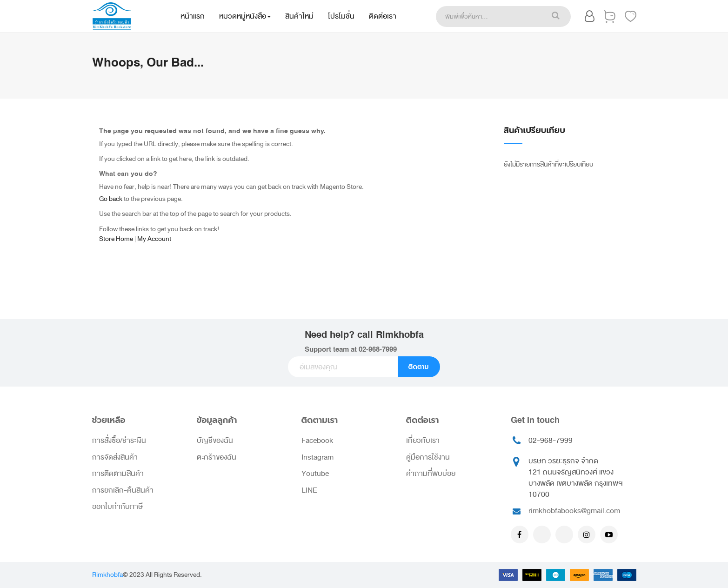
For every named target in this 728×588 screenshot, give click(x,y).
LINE (309, 490)
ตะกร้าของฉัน (217, 457)
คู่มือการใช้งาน (428, 457)
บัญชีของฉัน (215, 441)
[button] (590, 18)
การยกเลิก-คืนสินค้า (123, 490)
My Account (154, 239)
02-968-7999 (378, 350)
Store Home (116, 239)
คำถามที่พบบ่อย (431, 474)
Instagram (317, 457)
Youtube (315, 474)
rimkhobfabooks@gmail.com (574, 511)
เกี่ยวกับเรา (423, 441)
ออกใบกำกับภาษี (117, 507)
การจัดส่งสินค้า (115, 457)
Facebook (317, 441)
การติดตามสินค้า (118, 474)
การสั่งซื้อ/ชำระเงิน (119, 441)
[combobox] (488, 17)
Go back (111, 199)
